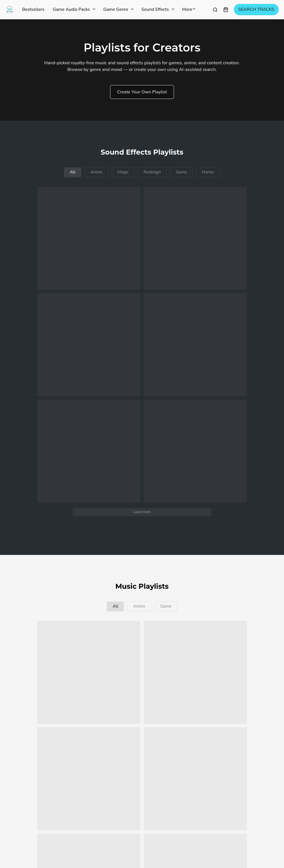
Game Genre (118, 10)
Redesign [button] (152, 172)
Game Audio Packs (74, 10)
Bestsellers (33, 10)
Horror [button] (208, 172)
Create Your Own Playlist (142, 92)
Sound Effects (158, 10)
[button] (89, 238)
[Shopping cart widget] (226, 10)
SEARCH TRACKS (256, 10)
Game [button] (181, 172)
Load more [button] (142, 512)
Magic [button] (123, 172)
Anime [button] (97, 172)
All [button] (73, 172)
